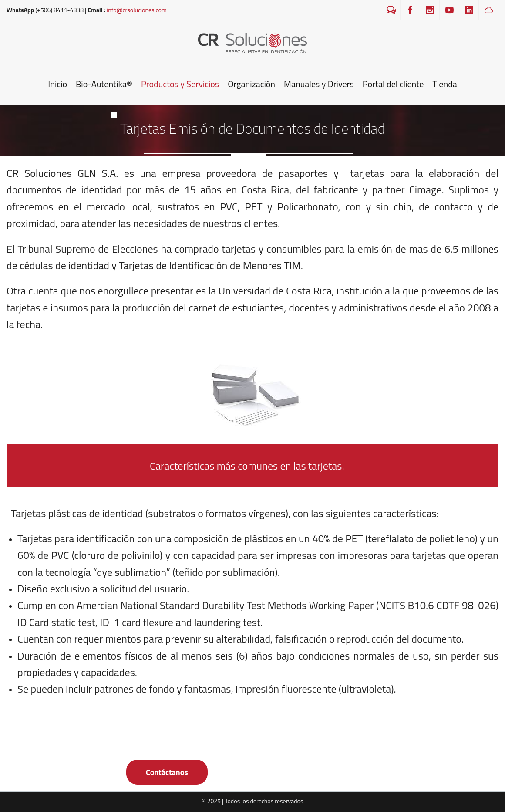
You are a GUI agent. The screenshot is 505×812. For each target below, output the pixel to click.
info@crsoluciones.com (136, 10)
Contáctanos (167, 772)
